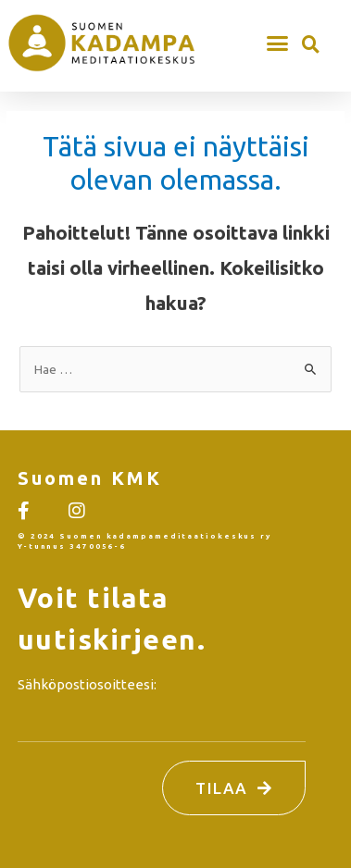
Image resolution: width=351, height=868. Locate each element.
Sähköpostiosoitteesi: (87, 684)
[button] (278, 43)
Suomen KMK (90, 478)
